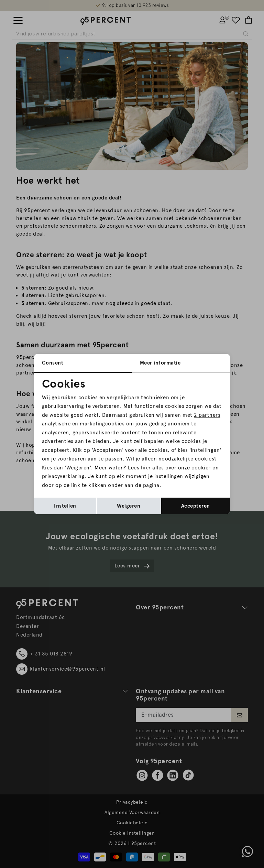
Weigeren (129, 506)
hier (146, 468)
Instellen (65, 506)
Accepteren (196, 506)
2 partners (207, 415)
